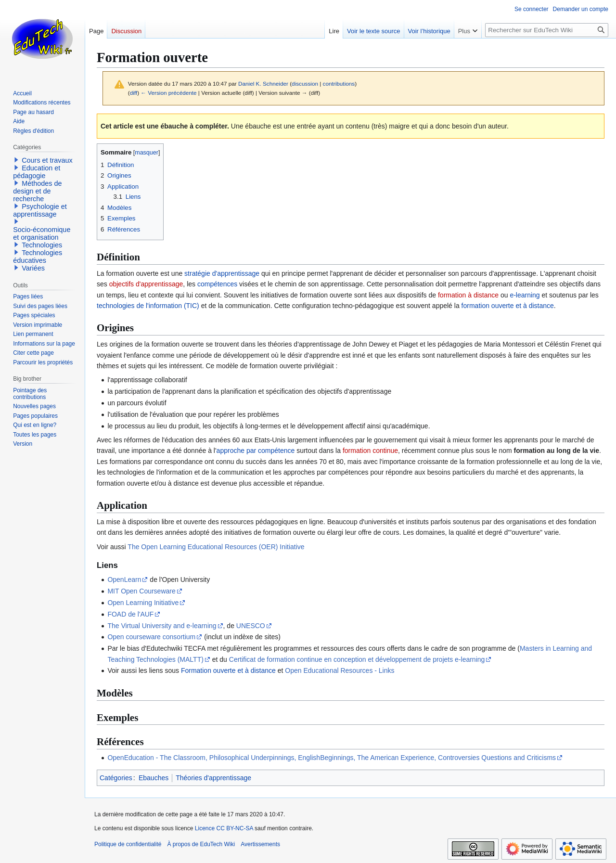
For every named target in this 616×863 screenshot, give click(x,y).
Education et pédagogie (37, 172)
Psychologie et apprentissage (40, 210)
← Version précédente (168, 93)
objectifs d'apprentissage (146, 284)
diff (134, 93)
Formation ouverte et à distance (228, 670)
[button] (16, 160)
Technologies (42, 245)
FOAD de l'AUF (130, 614)
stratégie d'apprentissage (222, 273)
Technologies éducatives (38, 257)
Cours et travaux (47, 160)
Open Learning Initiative (143, 603)
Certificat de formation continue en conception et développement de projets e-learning (357, 659)
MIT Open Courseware (141, 591)
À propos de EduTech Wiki (201, 844)
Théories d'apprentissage (213, 778)
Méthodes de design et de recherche (37, 191)
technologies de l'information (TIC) (148, 306)
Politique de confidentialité (128, 844)
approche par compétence (256, 451)
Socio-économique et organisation (42, 233)
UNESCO (251, 626)
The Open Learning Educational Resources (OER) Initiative (216, 547)
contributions (339, 84)
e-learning (525, 295)
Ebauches (154, 778)
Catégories (116, 778)
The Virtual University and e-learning (162, 626)
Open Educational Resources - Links (340, 670)
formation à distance (468, 295)
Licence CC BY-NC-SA (224, 828)
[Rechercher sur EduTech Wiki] (547, 30)
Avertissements (260, 844)
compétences (217, 284)
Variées (33, 268)
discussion (305, 84)
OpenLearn (124, 580)
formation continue (370, 451)
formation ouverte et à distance (508, 306)
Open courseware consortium (151, 637)
